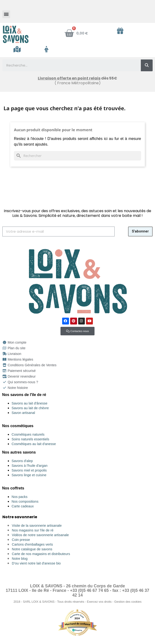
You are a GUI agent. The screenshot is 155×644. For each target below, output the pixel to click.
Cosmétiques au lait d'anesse (34, 444)
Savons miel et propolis (29, 470)
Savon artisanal (23, 413)
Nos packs (19, 497)
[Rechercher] (77, 156)
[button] (77, 331)
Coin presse (21, 540)
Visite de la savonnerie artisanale (37, 526)
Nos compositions (25, 501)
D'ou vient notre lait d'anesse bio (36, 563)
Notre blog (20, 559)
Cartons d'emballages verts (32, 544)
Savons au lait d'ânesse (30, 403)
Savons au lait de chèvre (30, 408)
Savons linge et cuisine (29, 475)
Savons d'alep (22, 461)
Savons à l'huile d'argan (30, 466)
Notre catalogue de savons (32, 549)
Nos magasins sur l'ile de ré (33, 530)
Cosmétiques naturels (28, 434)
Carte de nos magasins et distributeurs (41, 554)
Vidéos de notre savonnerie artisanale (40, 535)
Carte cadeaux (23, 506)
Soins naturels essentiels (30, 439)
